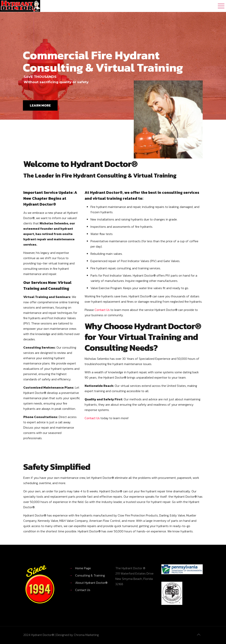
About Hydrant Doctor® (91, 583)
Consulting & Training (90, 575)
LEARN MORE (40, 105)
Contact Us (102, 310)
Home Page (83, 568)
